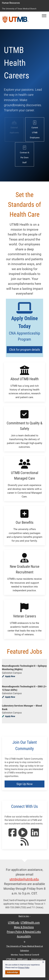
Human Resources (11, 3)
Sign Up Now (25, 784)
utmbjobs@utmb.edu (24, 879)
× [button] (43, 962)
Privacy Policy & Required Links (24, 932)
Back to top (24, 916)
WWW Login (22, 959)
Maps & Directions (24, 927)
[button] (44, 16)
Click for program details (25, 350)
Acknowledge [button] (12, 972)
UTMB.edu (14, 923)
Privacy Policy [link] (24, 968)
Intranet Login (37, 959)
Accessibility (24, 936)
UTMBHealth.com (30, 923)
